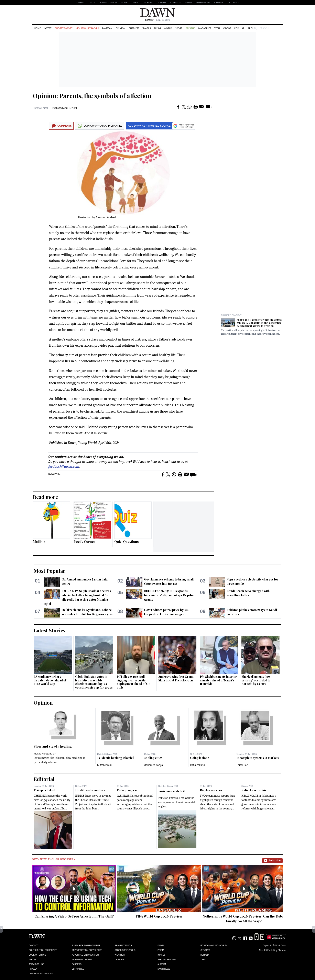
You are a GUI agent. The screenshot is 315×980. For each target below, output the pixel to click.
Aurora (149, 2)
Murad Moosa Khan (45, 754)
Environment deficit (172, 791)
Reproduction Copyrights (87, 950)
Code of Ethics (37, 955)
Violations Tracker (87, 28)
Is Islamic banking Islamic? (116, 758)
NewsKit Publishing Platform (273, 950)
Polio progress (127, 790)
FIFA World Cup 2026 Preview (159, 916)
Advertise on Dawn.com (85, 955)
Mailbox (39, 541)
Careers (219, 2)
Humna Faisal (40, 108)
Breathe (190, 28)
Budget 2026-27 (64, 28)
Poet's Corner (84, 541)
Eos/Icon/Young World (214, 946)
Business (134, 28)
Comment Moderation (41, 974)
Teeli (203, 960)
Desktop (119, 960)
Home (37, 28)
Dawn (161, 946)
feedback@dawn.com (64, 466)
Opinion (120, 28)
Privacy (33, 969)
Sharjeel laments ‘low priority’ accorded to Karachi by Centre (256, 680)
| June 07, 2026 (157, 20)
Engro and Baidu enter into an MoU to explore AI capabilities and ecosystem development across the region (259, 323)
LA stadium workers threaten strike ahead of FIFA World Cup (50, 680)
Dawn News (164, 969)
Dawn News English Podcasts (53, 859)
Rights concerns (211, 790)
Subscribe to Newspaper (86, 946)
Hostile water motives (90, 790)
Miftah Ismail (105, 765)
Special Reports (167, 960)
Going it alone (200, 758)
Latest (48, 28)
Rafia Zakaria (198, 765)
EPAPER (80, 2)
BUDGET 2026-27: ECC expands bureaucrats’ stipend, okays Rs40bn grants (169, 595)
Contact (34, 946)
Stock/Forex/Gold (125, 950)
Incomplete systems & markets (258, 758)
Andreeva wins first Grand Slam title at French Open (176, 678)
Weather (120, 955)
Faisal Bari (242, 765)
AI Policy (34, 960)
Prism (157, 28)
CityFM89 (161, 2)
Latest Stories (49, 630)
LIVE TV (91, 2)
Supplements (203, 2)
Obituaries (233, 2)
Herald (136, 2)
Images (125, 2)
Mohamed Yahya (153, 765)
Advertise (176, 2)
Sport (179, 28)
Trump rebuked (44, 790)
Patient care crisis (254, 790)
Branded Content (231, 315)
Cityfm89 (205, 950)
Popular (239, 28)
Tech (217, 28)
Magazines (205, 28)
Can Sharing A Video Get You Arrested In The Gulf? (74, 916)
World (168, 28)
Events (188, 2)
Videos (227, 28)
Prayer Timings (123, 946)
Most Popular (50, 571)
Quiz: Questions (127, 541)
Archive (252, 28)
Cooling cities (153, 758)
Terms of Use (36, 964)
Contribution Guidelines (43, 950)
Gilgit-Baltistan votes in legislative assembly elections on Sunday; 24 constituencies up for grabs (94, 682)
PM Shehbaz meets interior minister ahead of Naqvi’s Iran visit (218, 680)
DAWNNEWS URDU (108, 2)
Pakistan (107, 28)
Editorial (44, 779)
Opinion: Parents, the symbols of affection (92, 96)
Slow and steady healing (53, 746)
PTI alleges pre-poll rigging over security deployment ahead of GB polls (134, 682)
